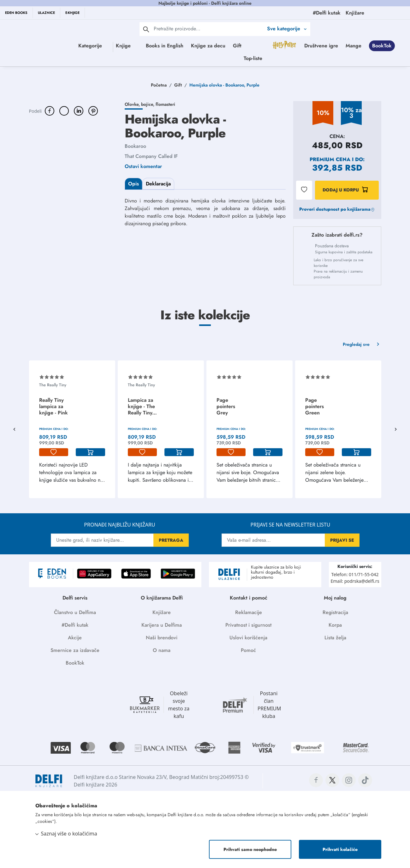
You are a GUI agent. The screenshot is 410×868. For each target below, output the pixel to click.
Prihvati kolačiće (340, 849)
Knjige (123, 46)
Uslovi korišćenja (248, 638)
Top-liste (302, 58)
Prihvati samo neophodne (250, 849)
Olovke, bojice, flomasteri (150, 104)
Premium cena (330, 159)
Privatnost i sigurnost (248, 625)
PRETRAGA (171, 540)
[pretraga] (146, 29)
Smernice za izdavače (75, 650)
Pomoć (248, 650)
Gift (261, 46)
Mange (214, 58)
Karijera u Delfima (162, 625)
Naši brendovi (162, 638)
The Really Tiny (53, 385)
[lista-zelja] (54, 452)
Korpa (335, 625)
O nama (162, 650)
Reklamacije (249, 612)
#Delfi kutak (75, 625)
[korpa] (90, 452)
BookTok (242, 58)
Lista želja (335, 638)
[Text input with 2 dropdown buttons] (209, 29)
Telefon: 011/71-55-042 (355, 574)
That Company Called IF (151, 156)
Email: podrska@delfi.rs (355, 581)
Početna (159, 85)
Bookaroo (135, 146)
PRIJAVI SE (342, 540)
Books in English (189, 46)
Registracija (335, 612)
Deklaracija (158, 184)
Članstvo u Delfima (75, 612)
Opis (134, 184)
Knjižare (162, 612)
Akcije (75, 638)
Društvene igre (181, 58)
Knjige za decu (232, 46)
